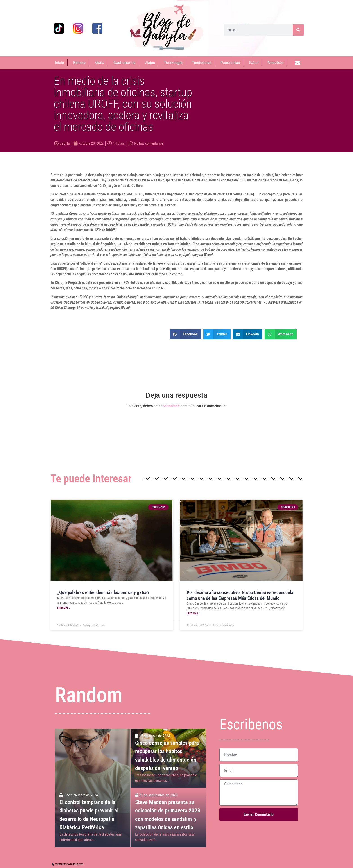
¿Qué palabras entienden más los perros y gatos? (103, 592)
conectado (171, 406)
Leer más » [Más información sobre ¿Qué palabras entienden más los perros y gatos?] (64, 608)
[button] (185, 334)
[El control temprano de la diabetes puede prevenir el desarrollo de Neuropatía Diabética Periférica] (93, 788)
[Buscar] (298, 30)
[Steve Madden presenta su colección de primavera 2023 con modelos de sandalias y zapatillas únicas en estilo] (168, 817)
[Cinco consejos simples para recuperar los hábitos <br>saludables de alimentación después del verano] (168, 758)
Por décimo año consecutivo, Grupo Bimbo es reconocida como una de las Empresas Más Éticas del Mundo (240, 595)
